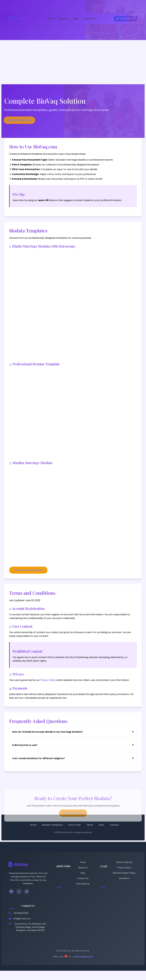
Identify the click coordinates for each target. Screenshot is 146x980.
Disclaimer (124, 887)
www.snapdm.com (83, 966)
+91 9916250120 (125, 19)
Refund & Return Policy (124, 882)
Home (50, 19)
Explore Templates (19, 120)
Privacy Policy (49, 684)
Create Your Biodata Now (29, 573)
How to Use (75, 833)
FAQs (101, 833)
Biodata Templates (53, 833)
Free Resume (83, 892)
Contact (114, 833)
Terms (90, 833)
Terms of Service (124, 871)
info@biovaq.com (22, 928)
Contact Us (88, 19)
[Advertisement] (73, 61)
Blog (75, 19)
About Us (63, 19)
